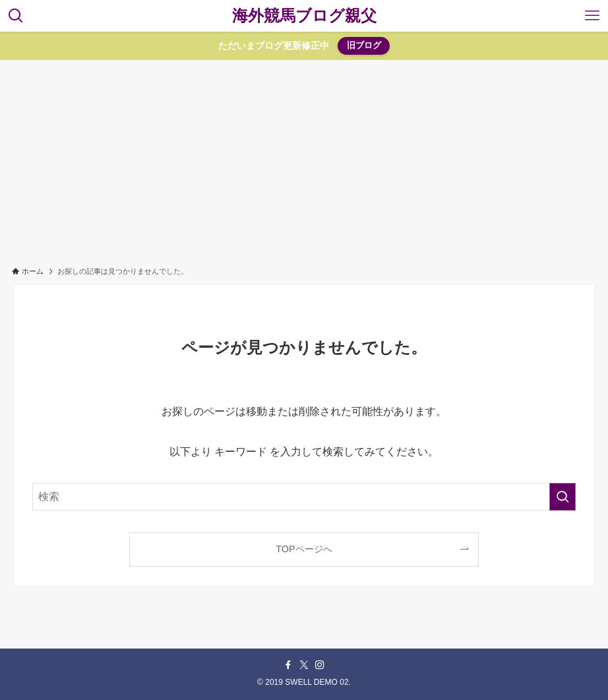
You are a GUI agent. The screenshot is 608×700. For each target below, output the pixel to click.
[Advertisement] (304, 159)
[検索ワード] (304, 497)
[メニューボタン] (592, 16)
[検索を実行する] (562, 497)
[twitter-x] (304, 665)
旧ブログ (364, 45)
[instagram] (320, 665)
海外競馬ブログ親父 (304, 16)
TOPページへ (304, 549)
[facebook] (288, 665)
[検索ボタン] (16, 16)
